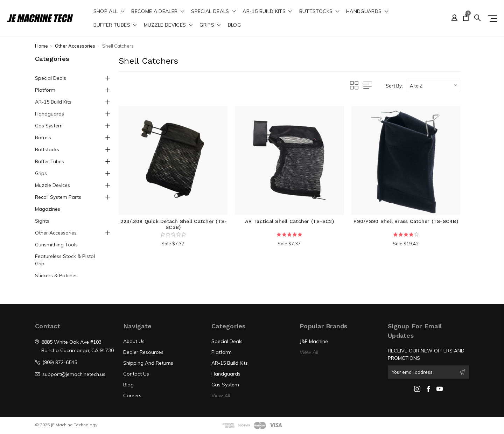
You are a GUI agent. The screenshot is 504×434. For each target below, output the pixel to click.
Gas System (49, 126)
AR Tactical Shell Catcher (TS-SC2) (289, 221)
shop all (109, 12)
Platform (45, 90)
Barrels (43, 138)
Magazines (48, 209)
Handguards (367, 12)
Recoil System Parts (58, 197)
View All (221, 395)
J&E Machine (314, 341)
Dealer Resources (143, 352)
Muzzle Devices (168, 25)
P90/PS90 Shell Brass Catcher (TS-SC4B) (406, 221)
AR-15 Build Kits (267, 12)
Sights (42, 221)
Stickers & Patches (56, 275)
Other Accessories (56, 233)
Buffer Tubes (115, 25)
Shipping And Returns (148, 363)
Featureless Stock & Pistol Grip (65, 260)
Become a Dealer (158, 12)
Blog (234, 25)
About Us (134, 341)
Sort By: (394, 86)
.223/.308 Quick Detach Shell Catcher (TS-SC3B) (173, 224)
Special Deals (213, 12)
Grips (210, 25)
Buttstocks (319, 12)
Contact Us (136, 374)
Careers (132, 395)
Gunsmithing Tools (56, 245)
